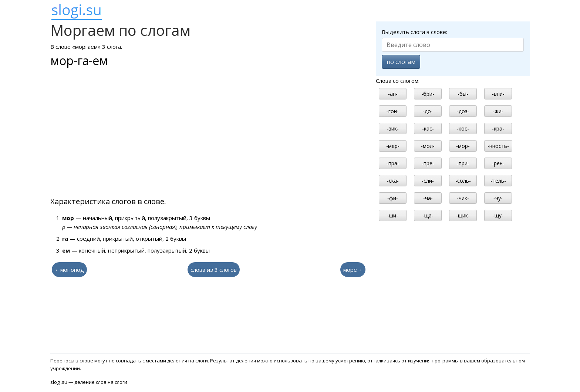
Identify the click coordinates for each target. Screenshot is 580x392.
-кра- (498, 129)
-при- (463, 163)
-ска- (393, 181)
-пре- (428, 163)
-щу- (498, 215)
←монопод (69, 270)
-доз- (463, 111)
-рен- (498, 163)
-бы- (463, 94)
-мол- (428, 146)
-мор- (463, 146)
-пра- (393, 163)
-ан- (393, 94)
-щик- (463, 215)
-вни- (498, 94)
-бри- (428, 94)
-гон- (393, 111)
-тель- (498, 181)
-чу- (498, 198)
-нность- (498, 146)
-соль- (463, 181)
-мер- (393, 146)
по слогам (401, 62)
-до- (428, 111)
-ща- (428, 215)
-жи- (498, 111)
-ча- (428, 198)
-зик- (393, 129)
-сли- (428, 181)
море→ (353, 270)
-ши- (393, 215)
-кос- (463, 129)
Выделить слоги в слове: (414, 32)
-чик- (463, 198)
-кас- (428, 129)
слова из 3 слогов (214, 270)
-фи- (393, 198)
